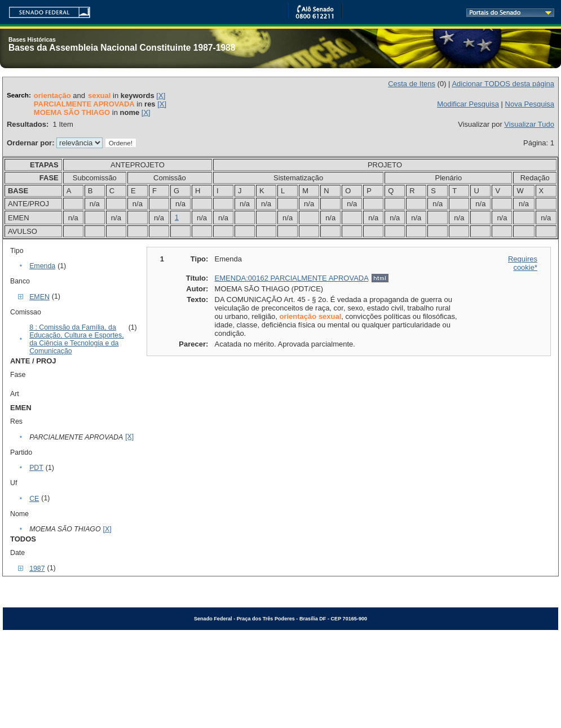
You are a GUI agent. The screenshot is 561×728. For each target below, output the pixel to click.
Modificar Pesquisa (468, 104)
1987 (37, 569)
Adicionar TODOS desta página (503, 84)
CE (34, 499)
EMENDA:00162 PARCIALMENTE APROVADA (292, 278)
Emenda (42, 266)
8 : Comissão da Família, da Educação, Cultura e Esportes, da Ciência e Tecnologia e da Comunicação (76, 339)
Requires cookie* (523, 263)
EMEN (39, 297)
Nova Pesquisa (530, 104)
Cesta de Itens (412, 84)
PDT (36, 468)
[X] (161, 96)
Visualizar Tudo (529, 124)
